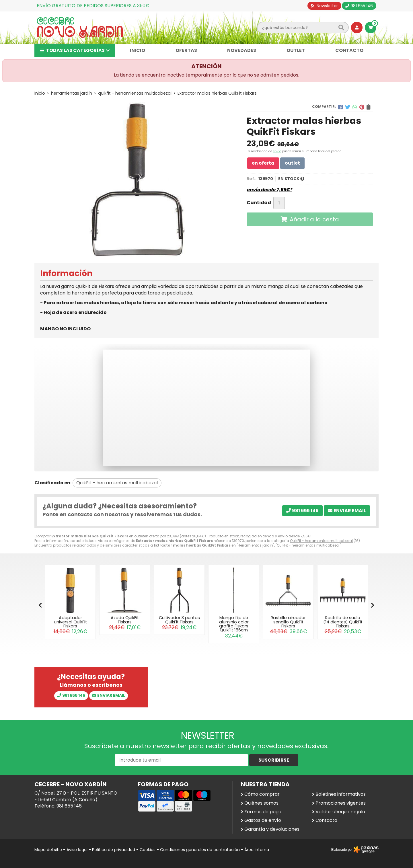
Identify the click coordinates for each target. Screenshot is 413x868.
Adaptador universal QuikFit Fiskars (70, 622)
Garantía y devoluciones (272, 829)
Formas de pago (263, 812)
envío (277, 151)
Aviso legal (77, 850)
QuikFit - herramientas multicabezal (321, 541)
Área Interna (257, 850)
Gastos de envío (263, 820)
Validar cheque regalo (340, 812)
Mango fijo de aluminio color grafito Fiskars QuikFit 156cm (234, 624)
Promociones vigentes (341, 803)
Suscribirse (274, 760)
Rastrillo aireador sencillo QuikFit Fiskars (288, 622)
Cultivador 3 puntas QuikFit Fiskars (179, 620)
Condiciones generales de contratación (200, 850)
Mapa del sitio (48, 850)
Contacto (326, 820)
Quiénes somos (261, 803)
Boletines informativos (341, 794)
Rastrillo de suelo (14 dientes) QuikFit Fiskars (343, 622)
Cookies (148, 850)
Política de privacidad (114, 850)
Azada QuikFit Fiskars (125, 620)
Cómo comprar (262, 794)
